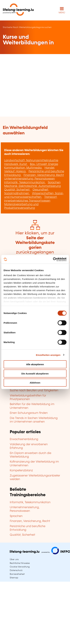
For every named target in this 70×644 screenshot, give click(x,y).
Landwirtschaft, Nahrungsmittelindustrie (31, 160)
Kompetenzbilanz (21, 471)
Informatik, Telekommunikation (25, 183)
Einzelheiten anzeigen (48, 355)
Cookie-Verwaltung (20, 567)
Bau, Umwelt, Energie (44, 164)
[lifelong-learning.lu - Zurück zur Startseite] (18, 10)
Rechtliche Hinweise (20, 563)
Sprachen (54, 183)
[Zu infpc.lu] (40, 554)
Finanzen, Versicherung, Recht (44, 175)
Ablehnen (35, 383)
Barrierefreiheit (17, 574)
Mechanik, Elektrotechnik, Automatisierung (33, 186)
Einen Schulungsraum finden (29, 413)
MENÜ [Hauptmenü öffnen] (62, 13)
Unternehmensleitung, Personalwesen (29, 179)
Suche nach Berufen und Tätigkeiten (34, 391)
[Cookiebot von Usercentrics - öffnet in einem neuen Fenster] (53, 259)
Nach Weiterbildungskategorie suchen (32, 27)
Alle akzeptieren (35, 364)
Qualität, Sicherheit (17, 190)
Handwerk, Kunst (16, 164)
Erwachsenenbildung (24, 439)
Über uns (14, 559)
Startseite (8, 27)
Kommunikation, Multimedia (23, 168)
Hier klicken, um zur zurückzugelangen (35, 243)
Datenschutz (16, 570)
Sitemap (14, 578)
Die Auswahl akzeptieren (35, 373)
